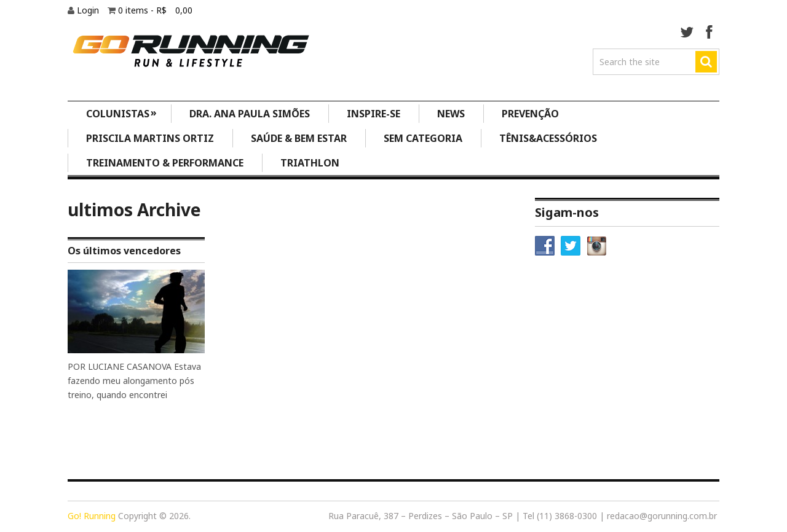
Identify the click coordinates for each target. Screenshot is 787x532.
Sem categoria (423, 138)
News (451, 114)
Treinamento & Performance (165, 163)
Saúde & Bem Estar (299, 138)
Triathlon (310, 163)
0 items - (155, 10)
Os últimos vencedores (124, 251)
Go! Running (92, 516)
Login (89, 10)
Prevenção (530, 114)
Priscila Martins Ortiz (150, 138)
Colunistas (122, 113)
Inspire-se (374, 114)
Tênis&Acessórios (548, 138)
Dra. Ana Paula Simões (250, 114)
